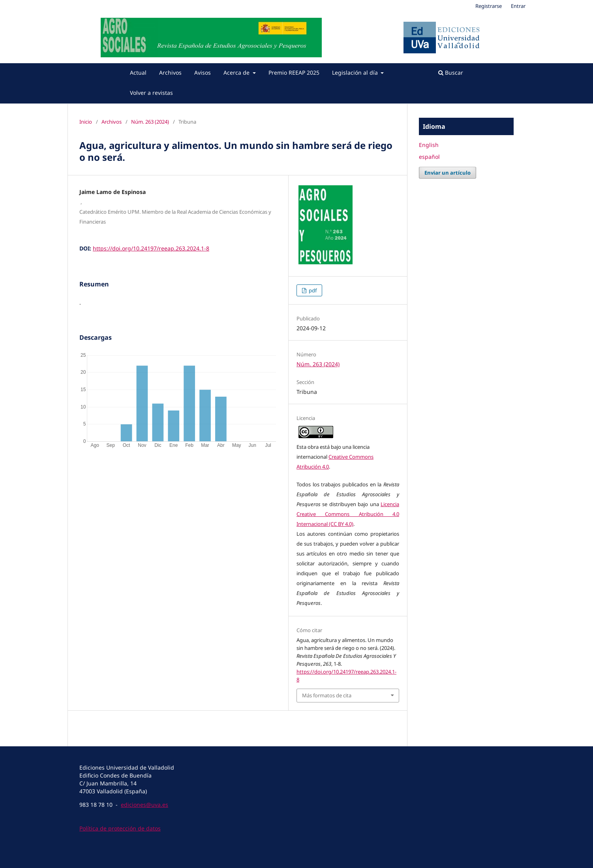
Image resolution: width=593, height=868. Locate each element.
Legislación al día (356, 72)
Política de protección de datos (120, 828)
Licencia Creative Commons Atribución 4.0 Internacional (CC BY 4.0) (348, 514)
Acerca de (237, 72)
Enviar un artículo (448, 173)
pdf (312, 290)
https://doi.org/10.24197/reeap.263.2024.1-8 (151, 248)
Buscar (451, 72)
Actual (138, 72)
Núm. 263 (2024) (150, 122)
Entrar (518, 6)
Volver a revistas (151, 93)
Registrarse (489, 6)
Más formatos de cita (327, 695)
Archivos (170, 72)
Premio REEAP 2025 (294, 72)
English (429, 145)
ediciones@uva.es (144, 805)
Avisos (203, 72)
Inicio (86, 122)
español (429, 157)
